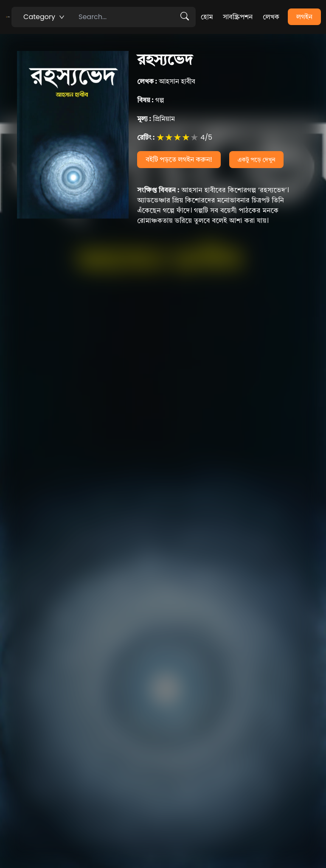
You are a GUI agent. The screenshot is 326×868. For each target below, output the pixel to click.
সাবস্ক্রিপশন (238, 17)
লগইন (304, 17)
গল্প (150, 100)
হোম (207, 17)
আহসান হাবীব (166, 81)
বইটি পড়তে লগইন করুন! (179, 159)
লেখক (271, 17)
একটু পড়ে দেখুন (257, 160)
